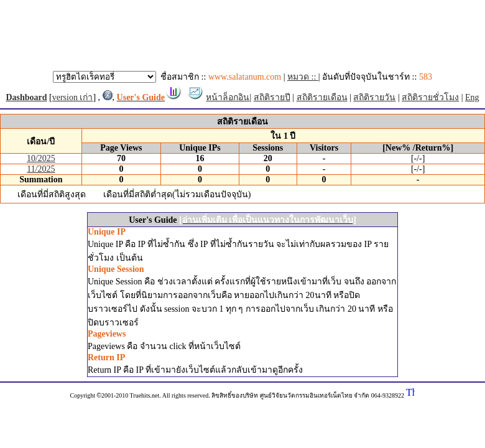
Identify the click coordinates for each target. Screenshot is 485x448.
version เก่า (73, 97)
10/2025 (41, 158)
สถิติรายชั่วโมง (430, 97)
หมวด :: (303, 77)
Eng (472, 97)
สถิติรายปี (272, 97)
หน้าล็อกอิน (228, 97)
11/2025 (41, 169)
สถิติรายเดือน (322, 97)
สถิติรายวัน (374, 97)
